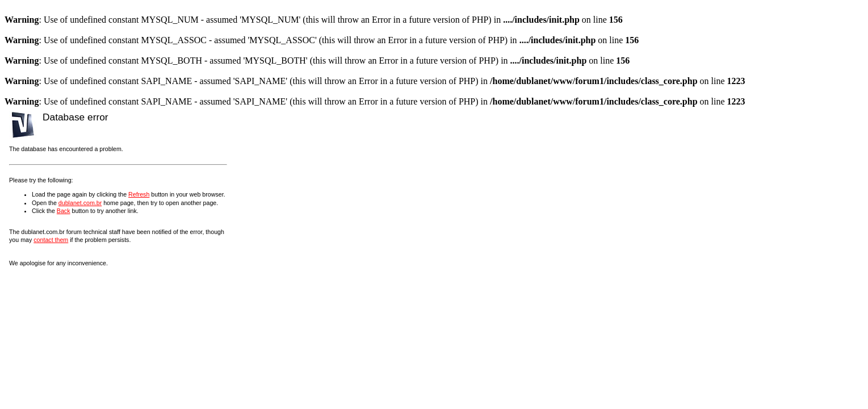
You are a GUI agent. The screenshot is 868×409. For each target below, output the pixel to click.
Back (64, 211)
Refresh (139, 194)
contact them (51, 240)
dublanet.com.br (80, 203)
